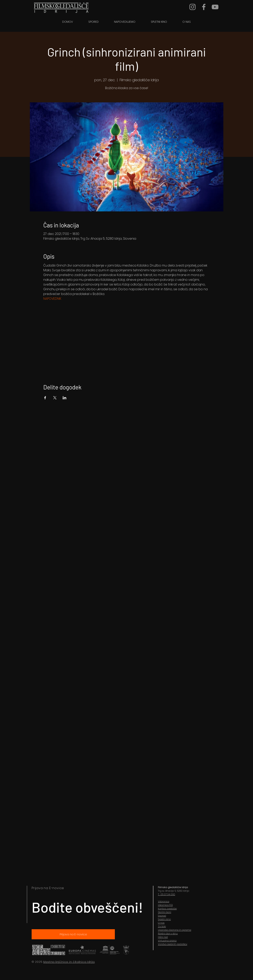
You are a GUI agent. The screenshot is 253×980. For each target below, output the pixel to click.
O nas (161, 923)
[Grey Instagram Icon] (193, 7)
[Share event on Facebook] (45, 398)
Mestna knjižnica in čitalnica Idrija (69, 962)
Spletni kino (164, 919)
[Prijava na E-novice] (73, 934)
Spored (162, 916)
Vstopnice (164, 901)
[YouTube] (215, 7)
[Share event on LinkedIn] (65, 398)
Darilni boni (165, 912)
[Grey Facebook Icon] (204, 7)
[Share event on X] (55, 398)
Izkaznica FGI (165, 905)
